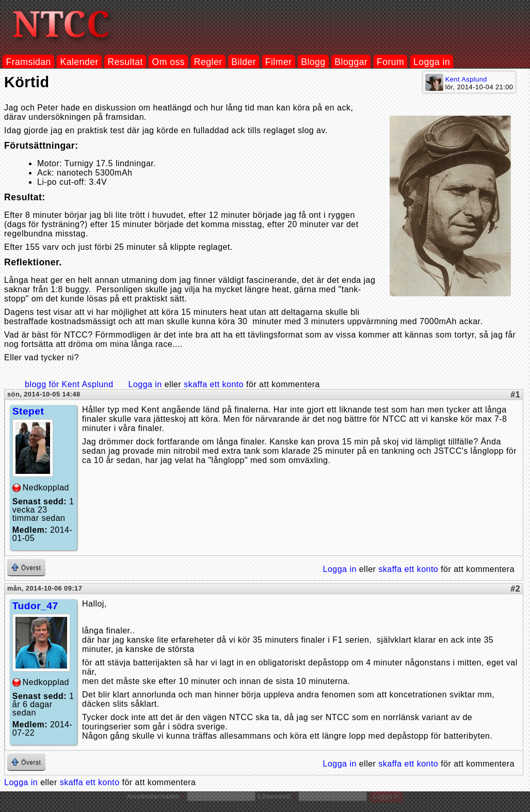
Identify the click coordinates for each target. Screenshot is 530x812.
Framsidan (28, 62)
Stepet (28, 411)
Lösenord (277, 796)
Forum (390, 62)
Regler (208, 62)
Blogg (313, 62)
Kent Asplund (466, 79)
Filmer (279, 62)
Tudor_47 (35, 606)
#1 (515, 395)
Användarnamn (155, 796)
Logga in (432, 62)
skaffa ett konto (214, 384)
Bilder (244, 62)
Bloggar (351, 62)
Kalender (79, 62)
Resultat (125, 62)
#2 (515, 589)
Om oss (169, 62)
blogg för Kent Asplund (69, 384)
